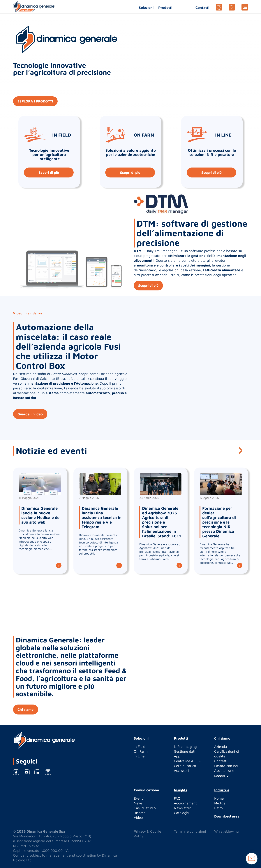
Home (219, 798)
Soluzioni (146, 8)
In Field (140, 747)
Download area (227, 816)
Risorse (140, 813)
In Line (139, 756)
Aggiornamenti (186, 803)
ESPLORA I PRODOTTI (36, 101)
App (177, 756)
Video (138, 818)
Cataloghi (182, 813)
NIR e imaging (185, 747)
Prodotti (165, 8)
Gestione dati (185, 751)
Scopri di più (49, 172)
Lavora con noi (226, 766)
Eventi (139, 798)
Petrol (219, 808)
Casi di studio (145, 808)
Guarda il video (30, 414)
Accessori (181, 771)
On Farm (141, 751)
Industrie (222, 790)
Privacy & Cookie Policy (147, 834)
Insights (181, 790)
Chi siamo (26, 710)
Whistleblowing (226, 831)
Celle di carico (185, 766)
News (138, 803)
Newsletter (182, 808)
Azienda (221, 747)
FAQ (177, 798)
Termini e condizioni (190, 831)
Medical (220, 803)
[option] (131, 368)
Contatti (202, 8)
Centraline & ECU (188, 761)
